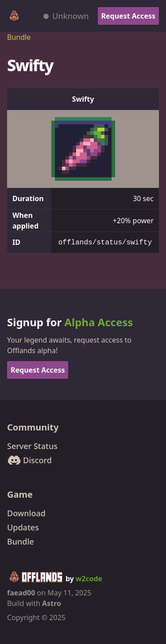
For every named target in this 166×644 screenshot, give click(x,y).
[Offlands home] (14, 16)
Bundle (19, 37)
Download (26, 513)
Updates (23, 527)
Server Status (32, 446)
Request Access (128, 16)
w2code (89, 579)
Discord (29, 460)
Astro (52, 603)
